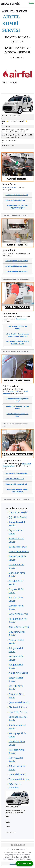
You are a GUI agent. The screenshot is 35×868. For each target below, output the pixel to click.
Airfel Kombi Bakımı (10, 187)
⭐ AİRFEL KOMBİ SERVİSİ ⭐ (17, 121)
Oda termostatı (21, 319)
